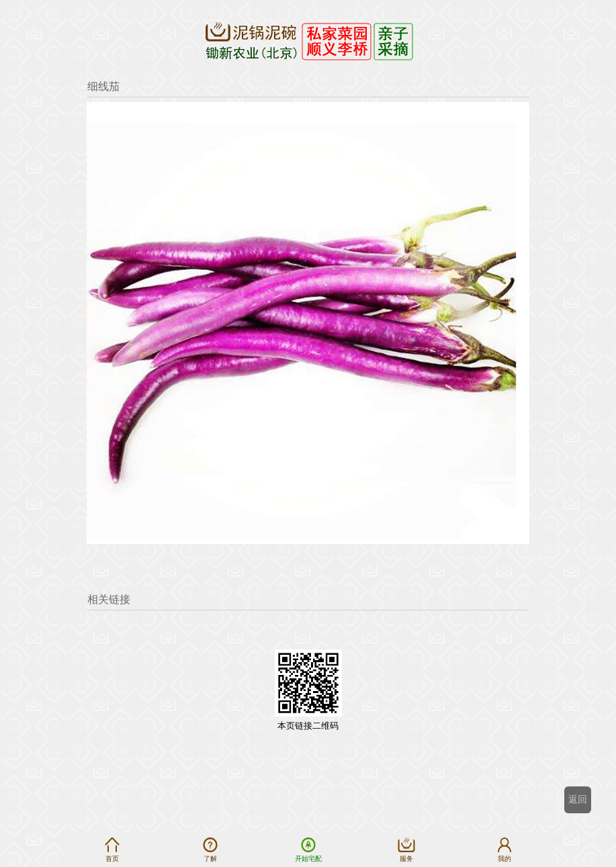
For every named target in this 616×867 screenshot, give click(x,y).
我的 (504, 850)
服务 (406, 850)
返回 (578, 800)
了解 (210, 850)
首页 (112, 850)
